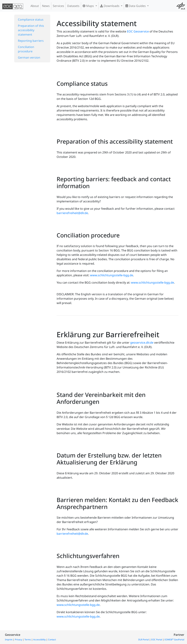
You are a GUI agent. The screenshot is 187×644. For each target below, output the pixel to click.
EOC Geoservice (138, 31)
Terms (28, 640)
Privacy (18, 640)
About (35, 6)
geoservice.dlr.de (142, 343)
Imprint (9, 640)
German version (29, 57)
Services (58, 6)
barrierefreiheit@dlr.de (72, 213)
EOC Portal (157, 640)
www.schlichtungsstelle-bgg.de (112, 275)
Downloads (110, 6)
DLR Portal (144, 640)
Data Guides (136, 6)
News (46, 6)
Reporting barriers (31, 41)
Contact (52, 640)
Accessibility (39, 640)
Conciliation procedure (26, 49)
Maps (89, 6)
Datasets (73, 6)
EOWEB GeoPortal (174, 640)
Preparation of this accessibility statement (31, 30)
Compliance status (31, 20)
